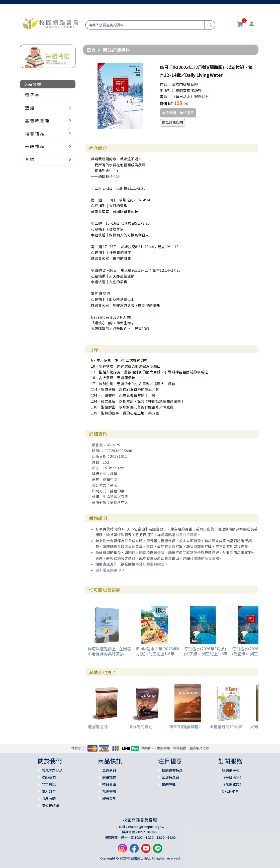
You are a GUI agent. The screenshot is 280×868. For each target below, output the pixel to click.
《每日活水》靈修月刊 (191, 96)
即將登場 (109, 798)
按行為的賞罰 (140, 727)
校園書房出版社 (189, 90)
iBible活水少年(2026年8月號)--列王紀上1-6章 (157, 651)
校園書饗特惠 (172, 770)
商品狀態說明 (172, 122)
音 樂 (30, 159)
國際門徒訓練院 (185, 84)
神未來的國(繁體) (184, 727)
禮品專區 (109, 784)
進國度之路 (98, 727)
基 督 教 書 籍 (37, 120)
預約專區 (169, 784)
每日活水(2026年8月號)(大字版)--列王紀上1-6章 (206, 651)
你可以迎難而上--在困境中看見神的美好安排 (109, 651)
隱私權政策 (50, 805)
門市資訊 (49, 784)
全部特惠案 (170, 777)
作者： (165, 84)
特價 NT (166, 104)
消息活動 (49, 798)
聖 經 (30, 108)
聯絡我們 (49, 777)
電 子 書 (32, 95)
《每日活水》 (232, 777)
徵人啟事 (49, 791)
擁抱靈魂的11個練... (227, 727)
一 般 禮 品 (35, 146)
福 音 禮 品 (35, 133)
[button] (149, 67)
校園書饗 (109, 791)
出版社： (167, 90)
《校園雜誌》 (232, 784)
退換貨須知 (210, 558)
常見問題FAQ (52, 770)
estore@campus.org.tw (146, 827)
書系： (165, 96)
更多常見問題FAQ (110, 570)
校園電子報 (231, 770)
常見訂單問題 (186, 535)
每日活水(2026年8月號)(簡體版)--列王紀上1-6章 (254, 651)
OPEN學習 (230, 791)
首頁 (91, 50)
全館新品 (109, 770)
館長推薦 (109, 777)
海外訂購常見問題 (150, 564)
